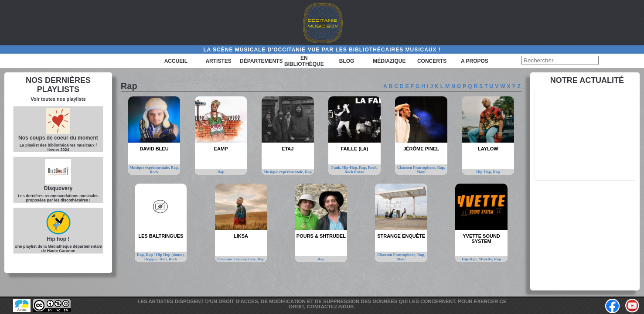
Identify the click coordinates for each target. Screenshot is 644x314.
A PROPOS (475, 61)
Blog (347, 61)
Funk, (337, 167)
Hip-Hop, (351, 167)
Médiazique (389, 61)
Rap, (175, 167)
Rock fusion (354, 172)
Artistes (218, 61)
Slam (421, 172)
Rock (154, 172)
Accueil (176, 61)
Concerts (432, 61)
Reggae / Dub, (157, 259)
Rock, (373, 167)
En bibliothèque (304, 61)
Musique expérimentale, (150, 167)
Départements (261, 61)
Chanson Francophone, (417, 167)
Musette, (487, 259)
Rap (221, 172)
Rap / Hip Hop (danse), (165, 255)
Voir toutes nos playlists (58, 99)
